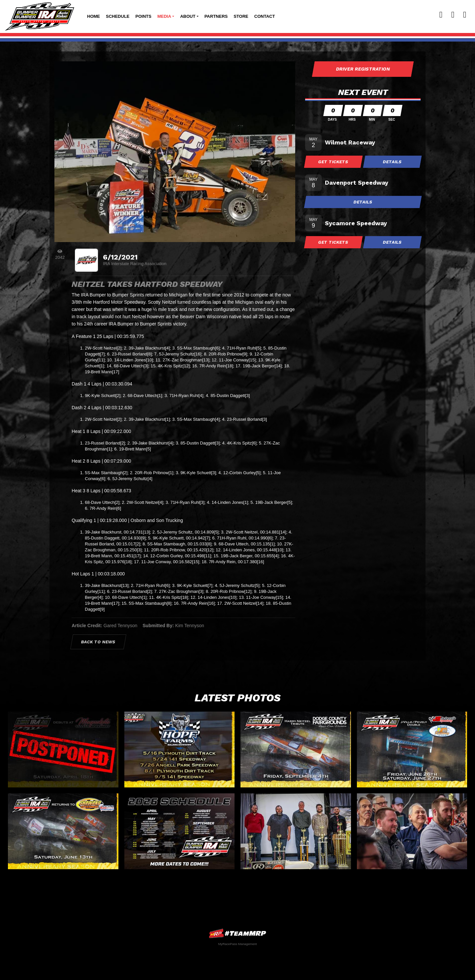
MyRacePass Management (237, 944)
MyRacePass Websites (237, 933)
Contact (265, 16)
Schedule (118, 16)
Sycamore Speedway (356, 223)
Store (241, 16)
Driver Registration (363, 69)
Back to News (98, 642)
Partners (216, 16)
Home (94, 16)
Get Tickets (333, 162)
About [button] (188, 16)
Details (393, 162)
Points (143, 16)
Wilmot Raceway (350, 142)
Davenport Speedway (357, 183)
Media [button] (164, 16)
